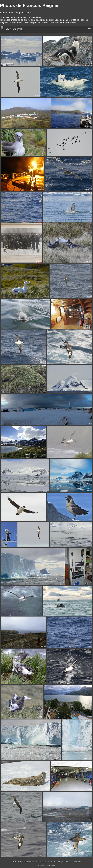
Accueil (11, 29)
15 (54, 862)
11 (41, 862)
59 (59, 862)
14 (51, 862)
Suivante (67, 862)
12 (44, 862)
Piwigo (52, 865)
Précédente (28, 862)
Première (16, 862)
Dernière (77, 862)
